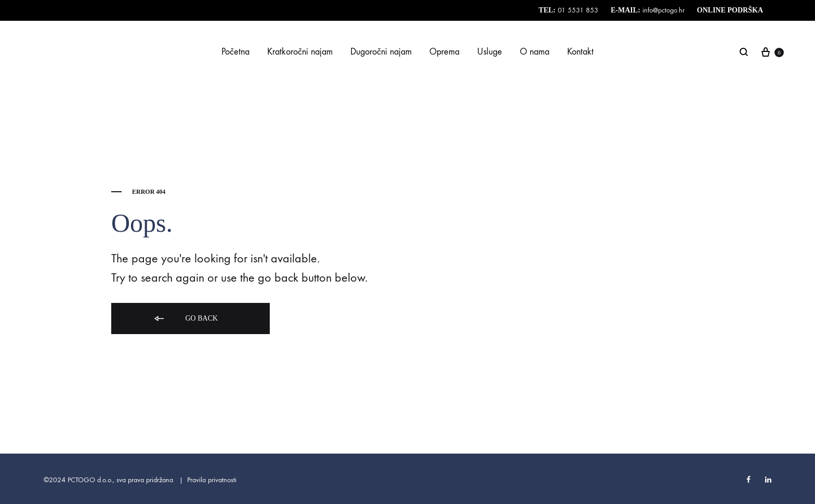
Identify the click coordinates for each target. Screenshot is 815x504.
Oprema (444, 52)
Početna (235, 52)
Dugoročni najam (381, 52)
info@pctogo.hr (662, 10)
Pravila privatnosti (212, 480)
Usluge (490, 52)
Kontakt (580, 52)
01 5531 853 (578, 10)
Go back (185, 319)
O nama (535, 52)
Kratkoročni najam (300, 52)
